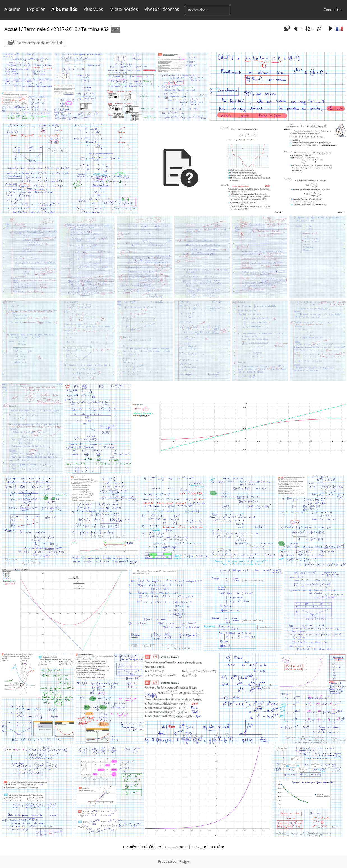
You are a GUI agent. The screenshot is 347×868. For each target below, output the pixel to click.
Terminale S (37, 29)
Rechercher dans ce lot (39, 43)
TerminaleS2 (95, 29)
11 (186, 847)
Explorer (36, 9)
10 (181, 847)
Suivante (199, 847)
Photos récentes (162, 9)
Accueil (12, 29)
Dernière (217, 847)
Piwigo (184, 861)
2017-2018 (65, 29)
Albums (12, 9)
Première (131, 847)
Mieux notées (124, 9)
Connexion (333, 10)
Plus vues (93, 9)
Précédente (151, 847)
